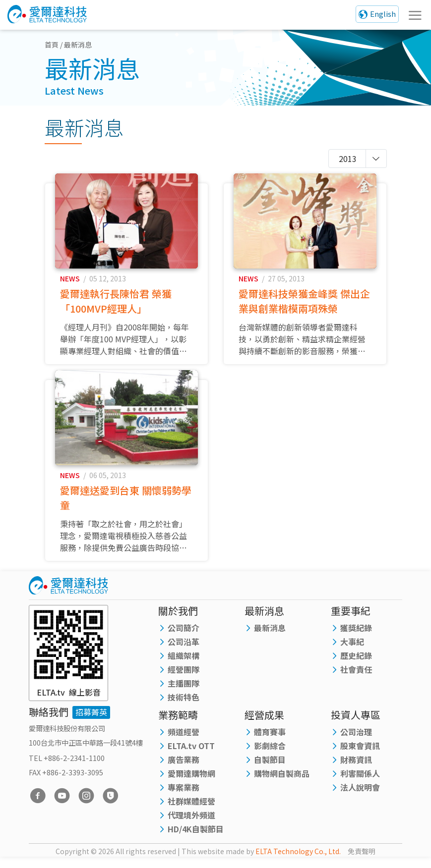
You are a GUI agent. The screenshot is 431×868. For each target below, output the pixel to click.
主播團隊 (184, 692)
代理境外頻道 (191, 824)
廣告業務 (184, 768)
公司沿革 (184, 651)
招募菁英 (91, 721)
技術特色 (184, 706)
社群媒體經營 (191, 810)
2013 (348, 159)
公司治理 (356, 741)
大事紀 (352, 651)
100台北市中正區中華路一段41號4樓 (86, 751)
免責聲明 (362, 860)
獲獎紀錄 (356, 637)
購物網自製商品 (282, 782)
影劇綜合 (270, 755)
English (383, 14)
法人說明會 (360, 796)
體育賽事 (270, 741)
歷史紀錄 (356, 664)
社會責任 (356, 678)
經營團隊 (184, 678)
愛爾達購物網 (191, 782)
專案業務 (184, 796)
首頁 (52, 45)
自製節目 (270, 768)
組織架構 (184, 664)
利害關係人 (360, 782)
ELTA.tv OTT (191, 755)
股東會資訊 (360, 755)
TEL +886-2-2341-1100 (67, 767)
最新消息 (270, 637)
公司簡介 (184, 637)
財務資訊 (356, 768)
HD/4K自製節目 (196, 838)
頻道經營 (184, 741)
